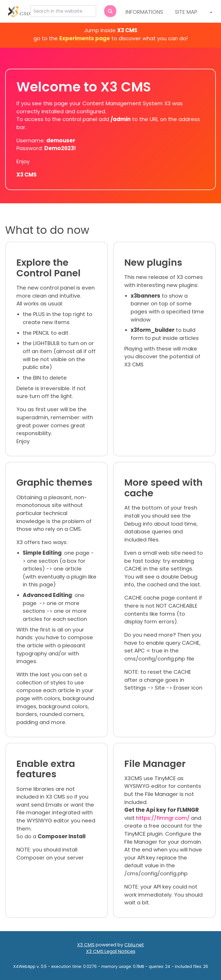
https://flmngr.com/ (163, 818)
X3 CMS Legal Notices (111, 951)
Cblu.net (134, 945)
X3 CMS (86, 945)
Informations (144, 12)
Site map (186, 12)
